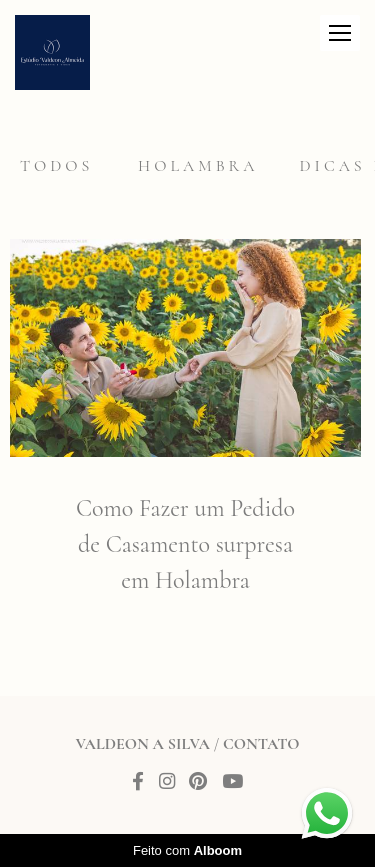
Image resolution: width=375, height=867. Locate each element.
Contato (261, 744)
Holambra (198, 166)
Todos (56, 166)
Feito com (187, 850)
